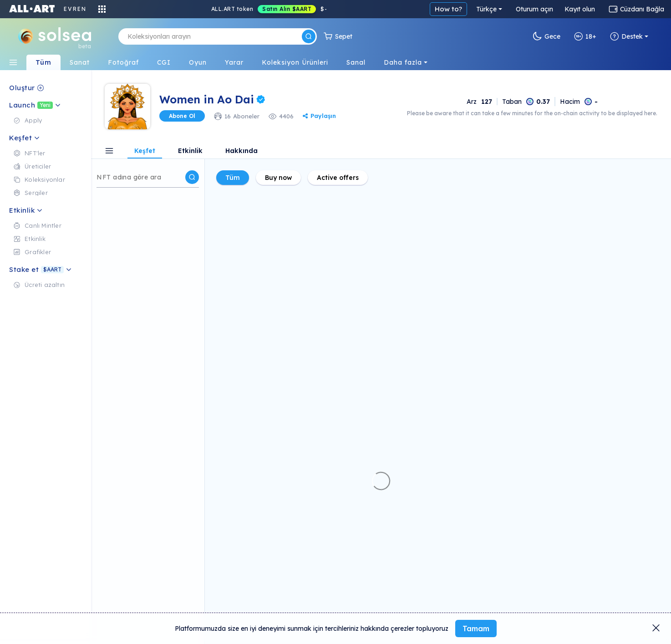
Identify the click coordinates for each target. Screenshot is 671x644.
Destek (626, 36)
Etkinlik (190, 151)
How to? (448, 9)
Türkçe (486, 9)
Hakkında (241, 151)
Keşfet (145, 151)
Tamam (476, 629)
